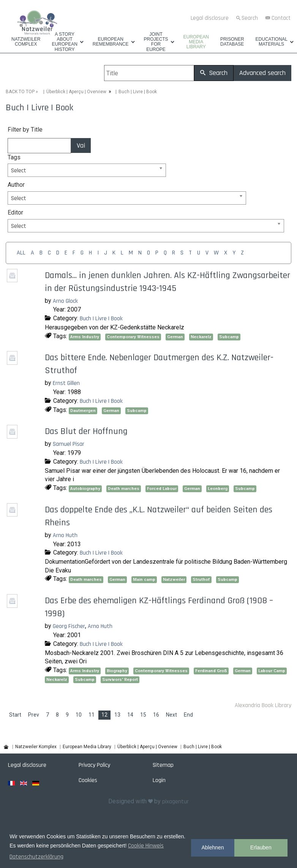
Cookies (88, 780)
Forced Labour (162, 489)
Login (159, 780)
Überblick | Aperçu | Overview (76, 92)
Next (171, 715)
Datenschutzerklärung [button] (36, 857)
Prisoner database (232, 42)
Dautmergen (83, 411)
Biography (117, 671)
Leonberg (218, 489)
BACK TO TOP (20, 92)
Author (16, 185)
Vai (81, 145)
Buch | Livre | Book (101, 319)
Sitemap (163, 765)
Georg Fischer (69, 626)
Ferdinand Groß (211, 671)
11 (92, 715)
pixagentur (175, 802)
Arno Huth (65, 535)
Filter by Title (25, 130)
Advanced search (262, 73)
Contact (281, 18)
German (175, 337)
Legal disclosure (210, 18)
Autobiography (85, 489)
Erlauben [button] (261, 847)
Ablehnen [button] (212, 847)
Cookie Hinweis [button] (146, 846)
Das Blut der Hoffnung (86, 431)
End (188, 715)
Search (250, 18)
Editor (15, 212)
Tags (14, 157)
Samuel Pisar (69, 444)
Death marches (124, 489)
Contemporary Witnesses (133, 337)
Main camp (144, 579)
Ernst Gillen (66, 383)
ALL (21, 253)
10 (79, 715)
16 (156, 715)
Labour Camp (272, 671)
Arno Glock (65, 301)
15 (143, 715)
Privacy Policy (94, 765)
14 (130, 715)
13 (117, 715)
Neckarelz (201, 337)
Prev (34, 715)
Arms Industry (85, 337)
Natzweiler (174, 579)
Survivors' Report (120, 680)
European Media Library (196, 42)
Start (15, 715)
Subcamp (229, 337)
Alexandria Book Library (263, 705)
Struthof (201, 579)
